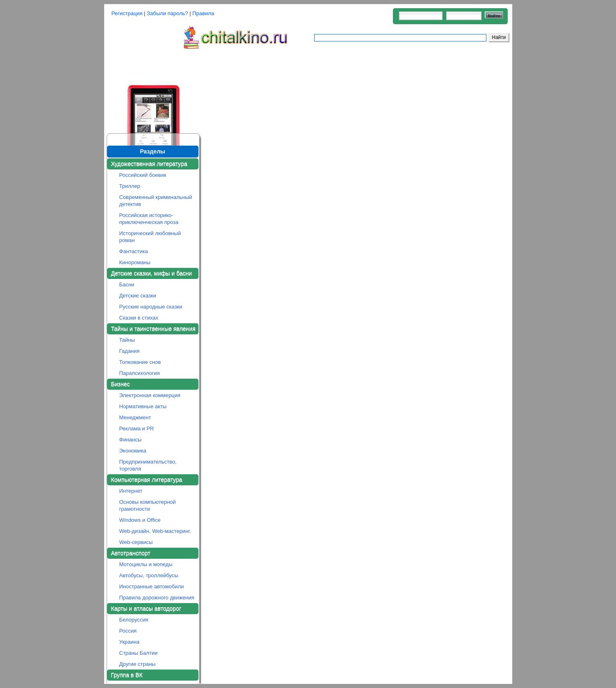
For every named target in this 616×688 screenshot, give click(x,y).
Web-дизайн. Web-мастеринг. (155, 531)
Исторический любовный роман (150, 237)
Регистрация (127, 13)
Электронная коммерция (150, 395)
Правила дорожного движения (157, 598)
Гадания (130, 351)
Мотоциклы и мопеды (146, 564)
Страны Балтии (139, 653)
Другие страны (138, 664)
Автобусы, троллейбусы (149, 575)
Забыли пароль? (167, 13)
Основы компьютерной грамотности (148, 505)
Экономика (133, 451)
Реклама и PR (137, 429)
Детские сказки (138, 296)
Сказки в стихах (139, 318)
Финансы (131, 440)
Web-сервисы (136, 542)
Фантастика (134, 251)
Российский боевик (143, 175)
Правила (203, 13)
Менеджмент (135, 417)
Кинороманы (135, 262)
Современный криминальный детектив (156, 201)
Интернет (131, 491)
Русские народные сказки (151, 307)
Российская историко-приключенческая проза (149, 219)
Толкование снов (140, 362)
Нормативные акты (143, 406)
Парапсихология (140, 373)
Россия (128, 631)
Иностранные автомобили (152, 586)
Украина (130, 642)
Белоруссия (134, 620)
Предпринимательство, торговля (148, 465)
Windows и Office (140, 520)
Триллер (130, 186)
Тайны (127, 340)
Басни (127, 285)
